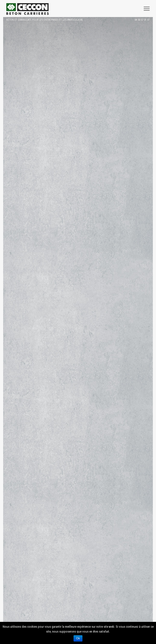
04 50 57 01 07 (142, 20)
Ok (78, 638)
